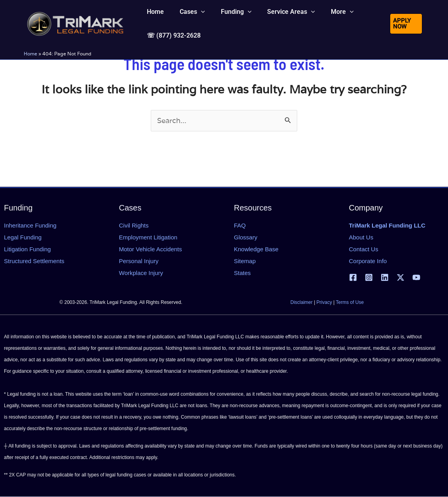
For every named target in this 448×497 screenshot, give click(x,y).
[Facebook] (353, 278)
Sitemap (245, 261)
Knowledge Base (256, 249)
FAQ (240, 225)
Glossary (246, 237)
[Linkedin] (385, 278)
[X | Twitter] (401, 278)
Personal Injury (139, 261)
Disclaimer (302, 303)
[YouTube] (416, 278)
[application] (196, 17)
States (242, 273)
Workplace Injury (141, 273)
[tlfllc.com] (75, 34)
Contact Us (364, 249)
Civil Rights (134, 225)
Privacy (324, 303)
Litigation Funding (27, 249)
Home (30, 76)
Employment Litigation (148, 237)
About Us (361, 237)
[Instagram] (369, 278)
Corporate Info (368, 261)
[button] (188, 17)
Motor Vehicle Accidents (151, 249)
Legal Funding (23, 237)
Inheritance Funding (30, 225)
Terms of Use (350, 303)
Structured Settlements (34, 261)
